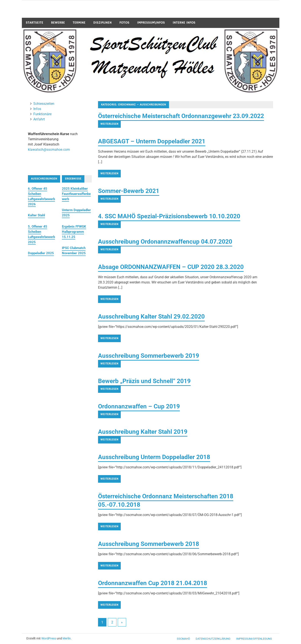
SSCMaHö (183, 639)
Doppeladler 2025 (41, 253)
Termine (79, 23)
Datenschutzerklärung (213, 639)
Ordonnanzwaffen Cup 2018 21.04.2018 (153, 583)
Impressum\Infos (151, 23)
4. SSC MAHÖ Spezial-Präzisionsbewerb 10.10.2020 (169, 216)
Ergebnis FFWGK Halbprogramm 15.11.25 (74, 232)
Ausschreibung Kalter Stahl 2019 (143, 432)
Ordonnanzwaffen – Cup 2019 (139, 406)
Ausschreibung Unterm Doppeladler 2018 (154, 457)
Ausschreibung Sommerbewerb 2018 (149, 544)
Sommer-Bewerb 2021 (129, 191)
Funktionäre (42, 114)
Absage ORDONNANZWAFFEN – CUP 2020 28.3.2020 (171, 267)
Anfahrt (39, 119)
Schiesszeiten (44, 104)
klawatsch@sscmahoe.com (49, 150)
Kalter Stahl (36, 215)
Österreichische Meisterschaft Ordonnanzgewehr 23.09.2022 (181, 116)
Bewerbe (58, 23)
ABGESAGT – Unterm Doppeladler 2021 (152, 141)
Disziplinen (102, 23)
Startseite (35, 23)
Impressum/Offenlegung (254, 639)
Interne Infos (184, 23)
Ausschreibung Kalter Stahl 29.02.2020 (151, 316)
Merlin (67, 638)
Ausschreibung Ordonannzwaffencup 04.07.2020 (165, 242)
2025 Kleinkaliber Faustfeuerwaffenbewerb (76, 194)
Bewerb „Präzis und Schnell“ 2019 (144, 381)
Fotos (124, 23)
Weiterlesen (109, 124)
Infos (37, 109)
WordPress (49, 638)
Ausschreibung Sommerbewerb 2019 (149, 356)
